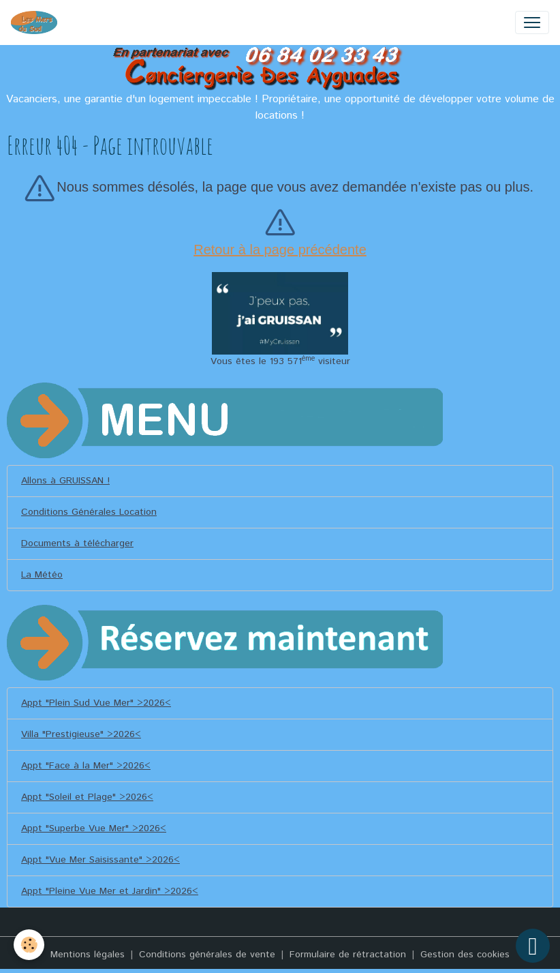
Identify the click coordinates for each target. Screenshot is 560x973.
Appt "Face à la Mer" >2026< (86, 766)
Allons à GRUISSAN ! (65, 481)
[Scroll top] (533, 946)
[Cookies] (29, 945)
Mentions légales (88, 955)
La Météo (42, 575)
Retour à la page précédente (280, 250)
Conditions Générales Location (89, 512)
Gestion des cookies (465, 955)
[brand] (37, 23)
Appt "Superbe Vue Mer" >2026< (94, 828)
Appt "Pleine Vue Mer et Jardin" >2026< (110, 891)
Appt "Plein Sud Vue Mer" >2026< (96, 703)
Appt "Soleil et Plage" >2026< (87, 797)
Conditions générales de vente (207, 955)
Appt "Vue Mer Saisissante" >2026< (100, 860)
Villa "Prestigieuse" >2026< (81, 734)
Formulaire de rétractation (348, 955)
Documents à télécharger (77, 543)
